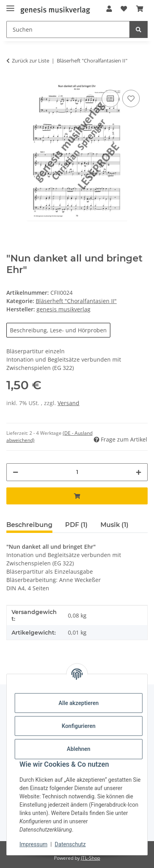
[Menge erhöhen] (139, 472)
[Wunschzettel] (124, 9)
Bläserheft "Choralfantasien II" (76, 301)
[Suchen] (68, 29)
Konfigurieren (78, 726)
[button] (109, 9)
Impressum (33, 844)
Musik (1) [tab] (115, 525)
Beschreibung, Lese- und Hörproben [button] (58, 330)
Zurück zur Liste (31, 61)
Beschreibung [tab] (29, 525)
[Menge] (77, 472)
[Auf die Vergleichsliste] (110, 99)
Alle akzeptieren (78, 703)
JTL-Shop (90, 858)
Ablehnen (78, 749)
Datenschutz (70, 844)
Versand (68, 403)
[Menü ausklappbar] (10, 5)
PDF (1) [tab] (76, 525)
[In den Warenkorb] (77, 496)
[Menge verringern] (15, 472)
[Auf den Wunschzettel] (131, 99)
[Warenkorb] (140, 9)
